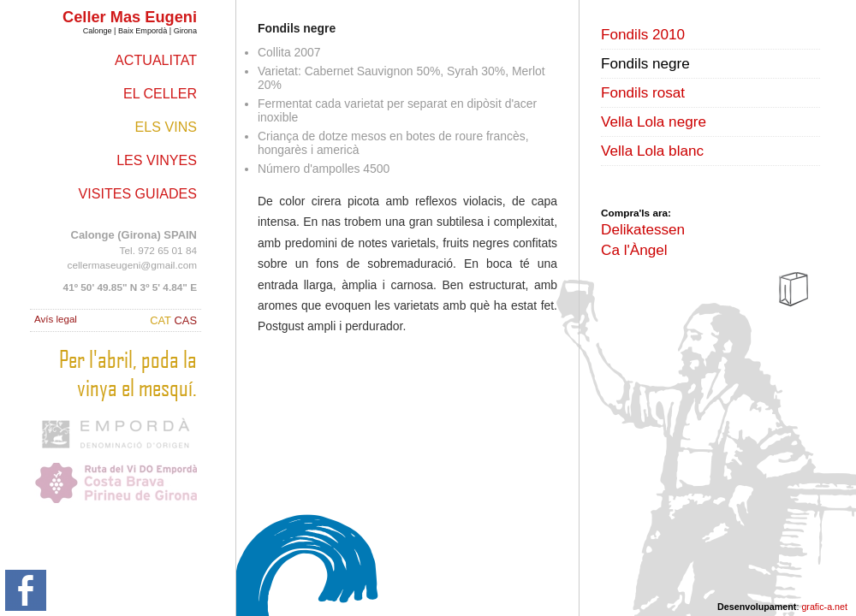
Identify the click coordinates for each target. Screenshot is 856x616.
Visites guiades (138, 193)
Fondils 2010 (643, 34)
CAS (186, 320)
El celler (160, 93)
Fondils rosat (643, 92)
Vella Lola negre (654, 121)
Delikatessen (643, 229)
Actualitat (156, 60)
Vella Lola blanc (652, 151)
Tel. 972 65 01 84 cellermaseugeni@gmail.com (132, 249)
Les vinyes (157, 160)
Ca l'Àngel (634, 250)
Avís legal (56, 319)
